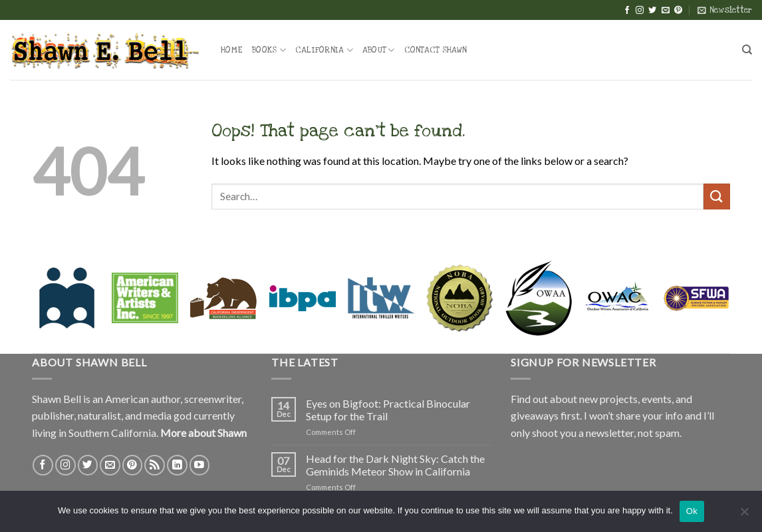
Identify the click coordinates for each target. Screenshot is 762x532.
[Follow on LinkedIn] (177, 465)
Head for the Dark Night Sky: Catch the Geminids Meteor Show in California (395, 465)
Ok (692, 511)
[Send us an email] (666, 11)
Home (232, 50)
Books (269, 50)
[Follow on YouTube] (200, 465)
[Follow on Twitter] (652, 11)
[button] (725, 10)
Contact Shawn (436, 50)
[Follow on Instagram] (640, 11)
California (324, 50)
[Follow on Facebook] (627, 11)
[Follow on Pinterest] (678, 11)
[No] (744, 515)
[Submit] (717, 197)
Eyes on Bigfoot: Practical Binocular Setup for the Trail (388, 410)
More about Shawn (203, 433)
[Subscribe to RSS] (155, 465)
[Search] (747, 50)
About (379, 50)
